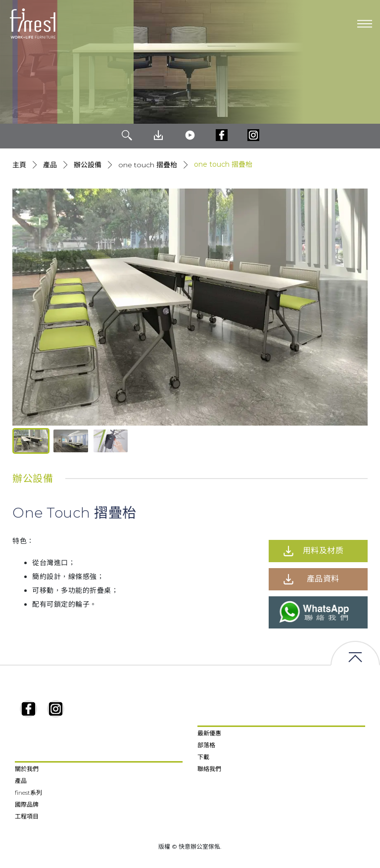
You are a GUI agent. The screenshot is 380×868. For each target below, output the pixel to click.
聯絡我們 (209, 769)
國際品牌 (27, 804)
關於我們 (27, 769)
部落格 (206, 745)
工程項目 (27, 816)
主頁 (19, 165)
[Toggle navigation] (365, 24)
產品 (50, 165)
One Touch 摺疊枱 (148, 165)
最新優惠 (209, 733)
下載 (203, 757)
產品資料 (323, 579)
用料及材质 (323, 551)
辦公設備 (88, 165)
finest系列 (28, 793)
